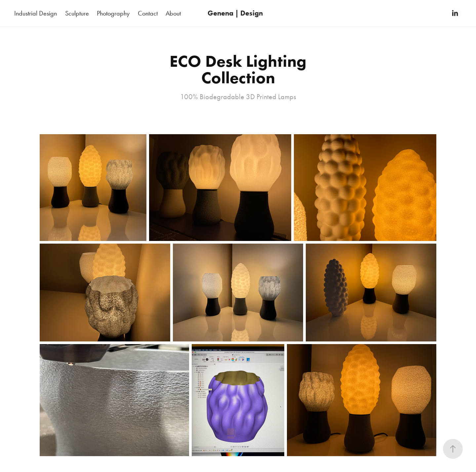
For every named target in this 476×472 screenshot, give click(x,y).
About (173, 13)
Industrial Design (36, 13)
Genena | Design (235, 13)
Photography (113, 13)
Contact (148, 13)
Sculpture (77, 13)
